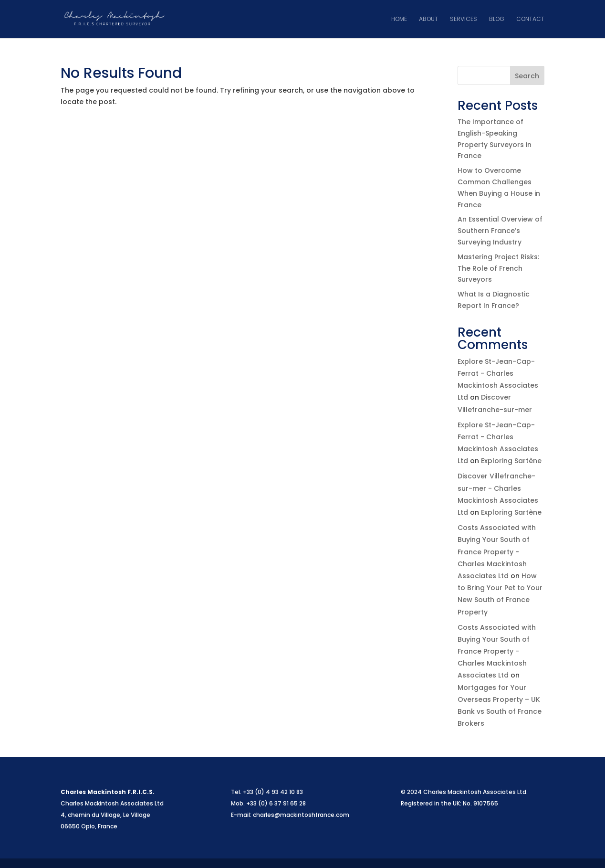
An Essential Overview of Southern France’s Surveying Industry (500, 231)
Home (399, 19)
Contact (530, 19)
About (428, 19)
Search (527, 76)
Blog (497, 19)
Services (464, 19)
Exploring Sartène (511, 461)
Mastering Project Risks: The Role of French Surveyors (498, 268)
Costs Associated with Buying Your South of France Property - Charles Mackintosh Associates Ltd (497, 552)
